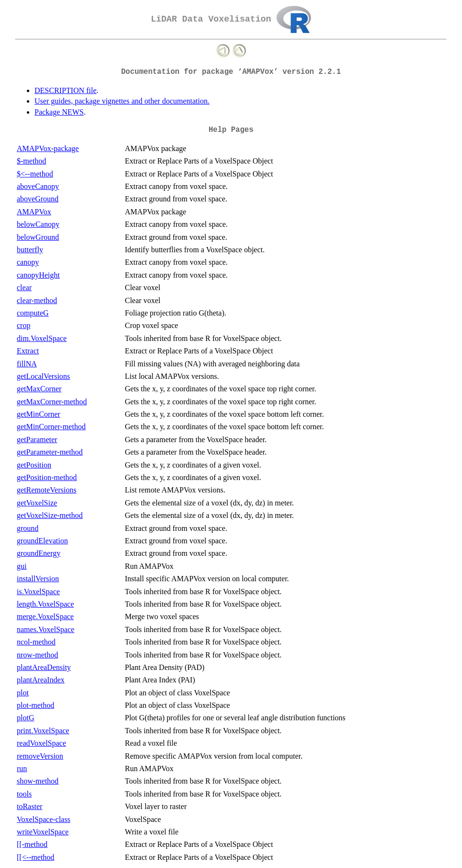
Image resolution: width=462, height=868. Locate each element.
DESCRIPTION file (65, 90)
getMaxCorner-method (52, 402)
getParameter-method (50, 452)
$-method (31, 161)
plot (23, 693)
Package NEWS (59, 112)
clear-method (37, 300)
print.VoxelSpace (43, 731)
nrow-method (37, 655)
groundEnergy (39, 553)
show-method (38, 781)
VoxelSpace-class (44, 819)
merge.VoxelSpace (45, 616)
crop (23, 325)
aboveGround (38, 199)
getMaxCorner (39, 389)
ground (28, 528)
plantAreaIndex (41, 680)
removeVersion (40, 756)
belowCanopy (38, 224)
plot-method (35, 705)
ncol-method (36, 642)
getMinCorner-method (51, 427)
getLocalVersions (43, 376)
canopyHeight (38, 275)
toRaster (29, 806)
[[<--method (35, 857)
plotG (25, 718)
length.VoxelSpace (45, 604)
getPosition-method (47, 477)
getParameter (37, 440)
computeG (33, 313)
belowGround (38, 237)
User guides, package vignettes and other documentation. (122, 101)
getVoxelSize (37, 503)
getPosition (34, 465)
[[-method (32, 844)
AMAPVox (34, 212)
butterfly (30, 250)
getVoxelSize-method (50, 515)
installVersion (38, 579)
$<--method (35, 174)
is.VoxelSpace (38, 592)
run (22, 768)
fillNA (27, 364)
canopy (28, 262)
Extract (28, 351)
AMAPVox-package (48, 148)
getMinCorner (39, 414)
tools (24, 794)
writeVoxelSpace (43, 832)
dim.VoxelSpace (42, 338)
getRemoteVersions (46, 490)
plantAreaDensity (44, 667)
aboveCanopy (38, 186)
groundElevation (42, 541)
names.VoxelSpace (46, 629)
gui (22, 566)
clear (24, 287)
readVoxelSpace (41, 743)
